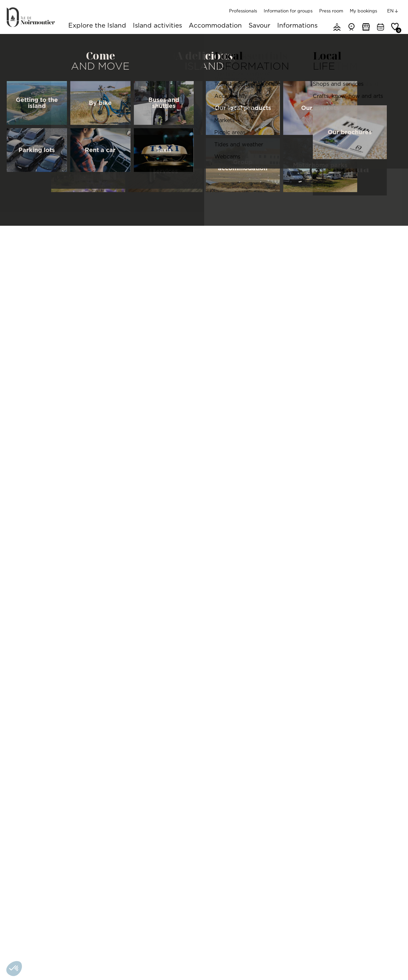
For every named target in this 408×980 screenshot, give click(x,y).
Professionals (243, 11)
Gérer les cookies (72, 964)
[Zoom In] (393, 354)
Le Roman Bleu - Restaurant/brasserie (356, 787)
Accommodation (215, 26)
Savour (259, 26)
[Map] (330, 396)
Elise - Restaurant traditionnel (45, 787)
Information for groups (288, 11)
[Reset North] (393, 374)
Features (192, 191)
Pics (223, 191)
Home (13, 42)
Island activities (157, 26)
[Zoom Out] (393, 364)
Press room (331, 11)
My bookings (363, 11)
